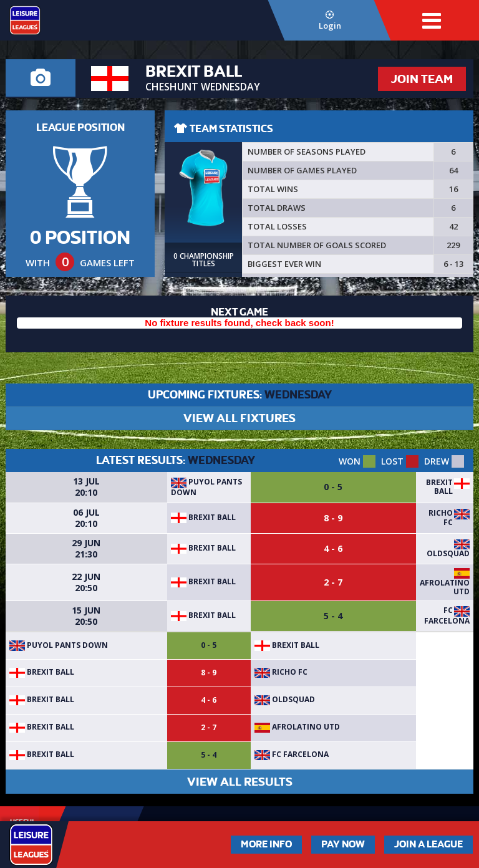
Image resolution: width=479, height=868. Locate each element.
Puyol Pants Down (206, 487)
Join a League (428, 844)
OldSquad (448, 553)
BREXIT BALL (439, 487)
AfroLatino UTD (445, 587)
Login (330, 21)
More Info (266, 844)
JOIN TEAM (422, 79)
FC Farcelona (447, 615)
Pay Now (343, 844)
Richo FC (441, 517)
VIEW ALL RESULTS (240, 782)
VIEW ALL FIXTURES (239, 418)
